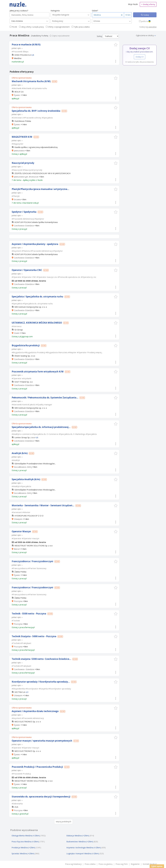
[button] (116, 45)
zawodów (152, 27)
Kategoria (55, 11)
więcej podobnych (64, 822)
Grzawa (17, 199)
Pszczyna (18, 601)
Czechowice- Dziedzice (24, 669)
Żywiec (17, 95)
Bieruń (17, 549)
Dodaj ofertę (148, 4)
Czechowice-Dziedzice (24, 226)
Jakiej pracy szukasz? (19, 11)
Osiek (16, 333)
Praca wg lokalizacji (73, 864)
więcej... (99, 352)
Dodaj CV (140, 57)
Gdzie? (95, 11)
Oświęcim (18, 519)
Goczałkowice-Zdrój (23, 467)
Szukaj (146, 15)
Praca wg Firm (122, 864)
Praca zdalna (90, 864)
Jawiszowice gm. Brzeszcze (26, 177)
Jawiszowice (19, 151)
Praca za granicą (105, 864)
